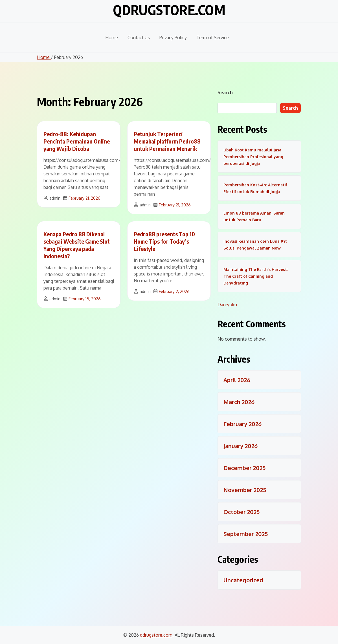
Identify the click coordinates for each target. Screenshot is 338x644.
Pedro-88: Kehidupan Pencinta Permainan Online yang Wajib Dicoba (77, 141)
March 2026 (239, 402)
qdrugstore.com (169, 10)
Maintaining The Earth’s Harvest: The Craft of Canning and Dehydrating (256, 276)
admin (55, 198)
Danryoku (227, 305)
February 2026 (242, 424)
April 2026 (237, 380)
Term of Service (213, 38)
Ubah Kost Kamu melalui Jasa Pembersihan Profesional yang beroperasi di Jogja (253, 157)
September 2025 (246, 534)
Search (225, 92)
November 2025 (245, 490)
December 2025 (244, 468)
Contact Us (139, 38)
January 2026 (241, 446)
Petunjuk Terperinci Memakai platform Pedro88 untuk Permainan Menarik (167, 141)
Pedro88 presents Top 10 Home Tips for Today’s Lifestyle (164, 241)
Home (112, 38)
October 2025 (242, 512)
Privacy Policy (173, 38)
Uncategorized (243, 580)
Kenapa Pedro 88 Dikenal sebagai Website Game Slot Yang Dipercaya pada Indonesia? (77, 245)
